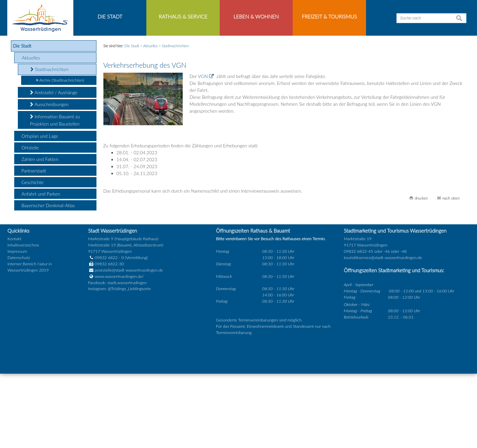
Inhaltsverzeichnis (23, 320)
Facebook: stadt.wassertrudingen (117, 357)
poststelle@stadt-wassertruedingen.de (129, 344)
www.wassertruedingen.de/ (119, 351)
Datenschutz (19, 332)
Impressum (17, 326)
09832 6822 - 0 (106, 332)
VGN (203, 151)
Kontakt (15, 313)
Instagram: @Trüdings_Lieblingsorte (120, 363)
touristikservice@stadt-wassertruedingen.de (383, 332)
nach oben (451, 272)
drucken (421, 272)
